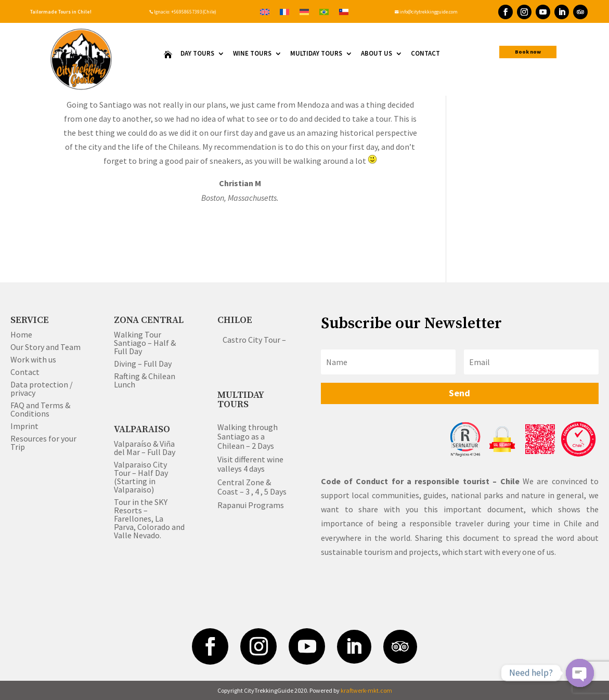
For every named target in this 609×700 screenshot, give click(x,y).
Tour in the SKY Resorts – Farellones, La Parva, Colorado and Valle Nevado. (149, 518)
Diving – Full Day (143, 364)
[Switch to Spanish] (344, 11)
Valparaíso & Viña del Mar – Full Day (145, 448)
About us (377, 54)
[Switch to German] (304, 11)
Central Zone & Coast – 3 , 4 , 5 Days (252, 487)
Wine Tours (252, 54)
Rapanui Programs (251, 505)
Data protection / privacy (42, 388)
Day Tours (197, 54)
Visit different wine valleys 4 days (250, 464)
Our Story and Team (46, 347)
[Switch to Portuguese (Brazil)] (324, 11)
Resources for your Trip (43, 443)
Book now (528, 52)
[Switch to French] (284, 11)
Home (21, 334)
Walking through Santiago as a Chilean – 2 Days (248, 436)
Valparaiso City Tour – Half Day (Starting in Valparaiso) (141, 477)
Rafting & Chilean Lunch (145, 380)
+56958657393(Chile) (193, 12)
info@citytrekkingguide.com (426, 12)
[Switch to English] (265, 11)
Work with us (33, 359)
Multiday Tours (316, 54)
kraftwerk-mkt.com (366, 690)
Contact (425, 54)
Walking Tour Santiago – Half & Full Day (145, 343)
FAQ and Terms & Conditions (40, 409)
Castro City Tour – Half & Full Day (281, 340)
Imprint (24, 426)
